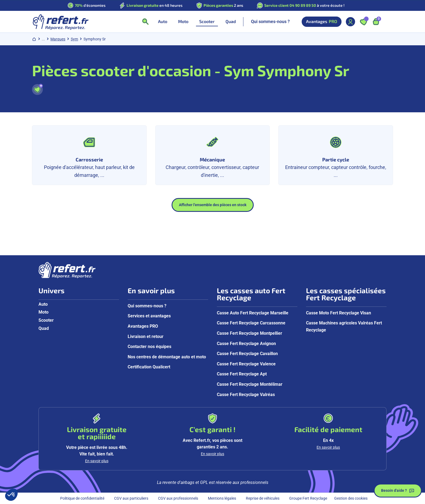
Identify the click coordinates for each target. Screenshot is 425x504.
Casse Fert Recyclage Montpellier (249, 333)
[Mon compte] (350, 22)
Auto (43, 304)
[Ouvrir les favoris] (363, 22)
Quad (44, 328)
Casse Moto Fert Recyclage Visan (339, 313)
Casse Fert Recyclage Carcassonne (251, 323)
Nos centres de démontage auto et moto (167, 357)
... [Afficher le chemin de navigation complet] (43, 39)
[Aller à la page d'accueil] (60, 22)
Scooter (46, 320)
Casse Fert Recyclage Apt (242, 374)
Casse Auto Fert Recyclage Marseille (253, 313)
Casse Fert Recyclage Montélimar (250, 384)
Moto (44, 312)
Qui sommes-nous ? (270, 22)
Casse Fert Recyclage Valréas (246, 395)
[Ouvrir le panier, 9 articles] (376, 22)
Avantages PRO (143, 326)
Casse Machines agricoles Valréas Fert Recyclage (344, 326)
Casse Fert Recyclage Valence (246, 364)
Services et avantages (149, 316)
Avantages (322, 22)
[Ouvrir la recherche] (145, 22)
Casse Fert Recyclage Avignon (246, 344)
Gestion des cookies (351, 498)
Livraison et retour (146, 336)
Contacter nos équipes (149, 347)
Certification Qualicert (149, 367)
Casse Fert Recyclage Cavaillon (247, 354)
